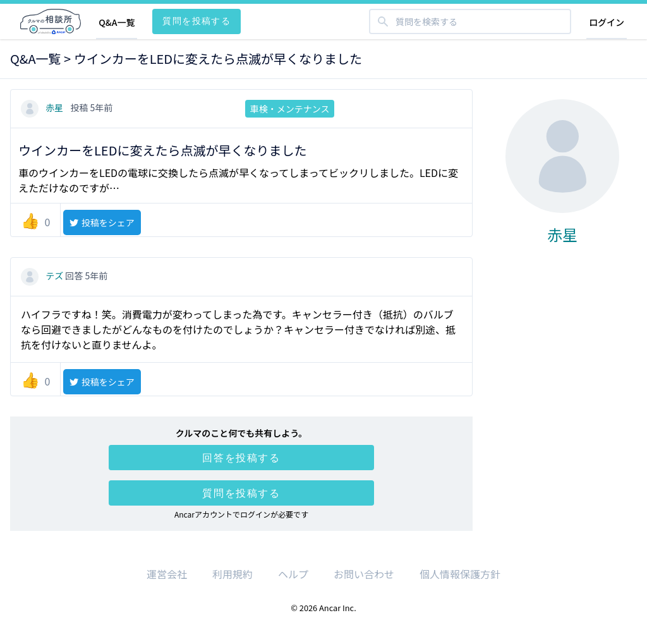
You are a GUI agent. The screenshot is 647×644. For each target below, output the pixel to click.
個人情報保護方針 (460, 574)
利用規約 (233, 574)
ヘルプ (293, 574)
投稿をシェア (101, 222)
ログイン (607, 22)
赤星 (43, 107)
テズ (43, 276)
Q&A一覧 (117, 22)
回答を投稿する (241, 458)
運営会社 (167, 574)
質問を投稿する (197, 21)
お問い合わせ (364, 574)
